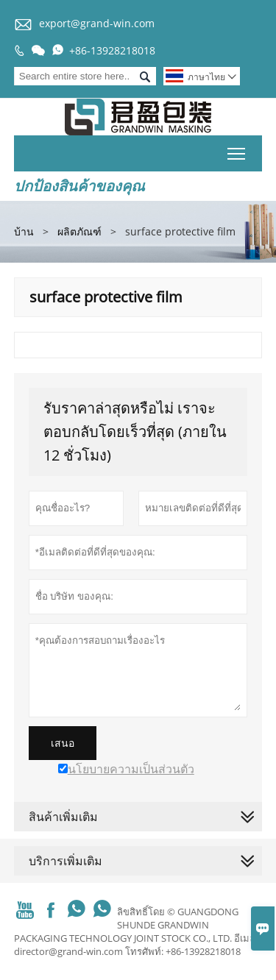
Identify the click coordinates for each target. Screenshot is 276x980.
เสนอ (63, 743)
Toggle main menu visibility (237, 151)
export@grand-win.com (97, 23)
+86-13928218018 (112, 50)
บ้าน (24, 231)
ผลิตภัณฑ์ (79, 231)
